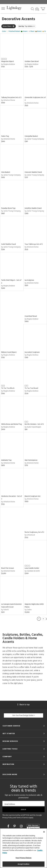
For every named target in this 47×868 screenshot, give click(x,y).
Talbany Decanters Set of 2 (11, 97)
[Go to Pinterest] (15, 826)
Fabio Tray (5, 136)
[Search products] (32, 9)
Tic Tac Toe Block (8, 388)
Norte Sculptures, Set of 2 (34, 532)
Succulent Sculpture (32, 352)
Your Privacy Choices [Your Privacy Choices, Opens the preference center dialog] (24, 858)
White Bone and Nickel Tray (12, 424)
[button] (3, 8)
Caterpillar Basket (31, 136)
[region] (23, 848)
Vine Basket (6, 172)
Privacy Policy (8, 818)
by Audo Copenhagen (33, 427)
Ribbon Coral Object (9, 352)
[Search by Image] (37, 9)
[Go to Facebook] (9, 826)
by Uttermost (30, 535)
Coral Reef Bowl (31, 316)
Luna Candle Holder (32, 568)
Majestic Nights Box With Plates (34, 606)
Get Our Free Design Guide (23, 716)
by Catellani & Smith (32, 571)
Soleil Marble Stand (9, 244)
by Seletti (5, 610)
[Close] (44, 832)
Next (46, 619)
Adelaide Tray (6, 460)
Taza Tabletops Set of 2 (34, 244)
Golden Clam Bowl (32, 61)
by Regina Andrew (8, 64)
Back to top (23, 705)
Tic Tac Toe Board (31, 388)
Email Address (10, 804)
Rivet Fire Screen (8, 568)
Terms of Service (22, 818)
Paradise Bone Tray (8, 208)
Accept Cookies (23, 864)
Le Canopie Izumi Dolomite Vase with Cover (11, 606)
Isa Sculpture (29, 280)
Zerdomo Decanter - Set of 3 (12, 498)
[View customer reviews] (33, 827)
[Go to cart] (43, 8)
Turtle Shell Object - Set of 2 (11, 282)
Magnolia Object (8, 61)
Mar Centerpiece (31, 460)
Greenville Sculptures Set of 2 (35, 99)
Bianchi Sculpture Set (33, 496)
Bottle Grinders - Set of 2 (34, 424)
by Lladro (28, 610)
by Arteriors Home (8, 100)
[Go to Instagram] (22, 826)
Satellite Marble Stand (33, 208)
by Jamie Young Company (34, 139)
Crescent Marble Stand (33, 172)
